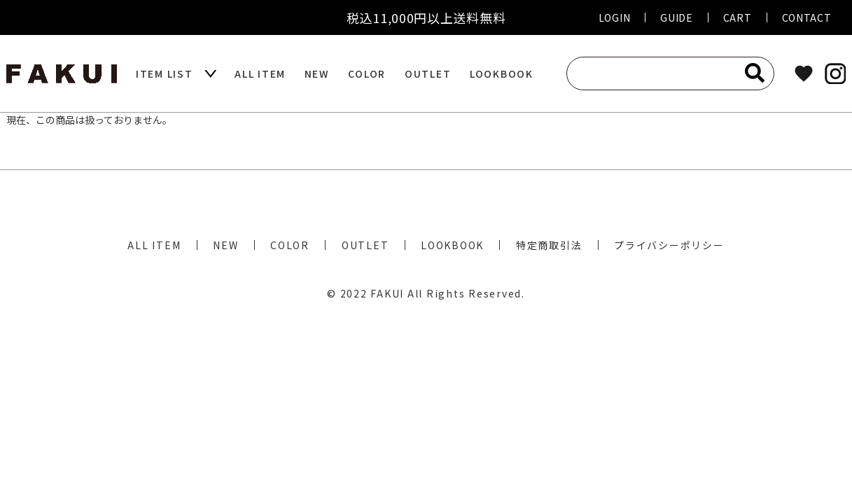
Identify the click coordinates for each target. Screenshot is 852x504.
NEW (317, 73)
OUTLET (428, 73)
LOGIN (615, 17)
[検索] (755, 73)
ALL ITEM (260, 73)
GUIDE (677, 17)
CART (738, 17)
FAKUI (387, 293)
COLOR (367, 73)
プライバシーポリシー (669, 245)
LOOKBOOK (502, 73)
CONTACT (807, 17)
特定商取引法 (549, 245)
